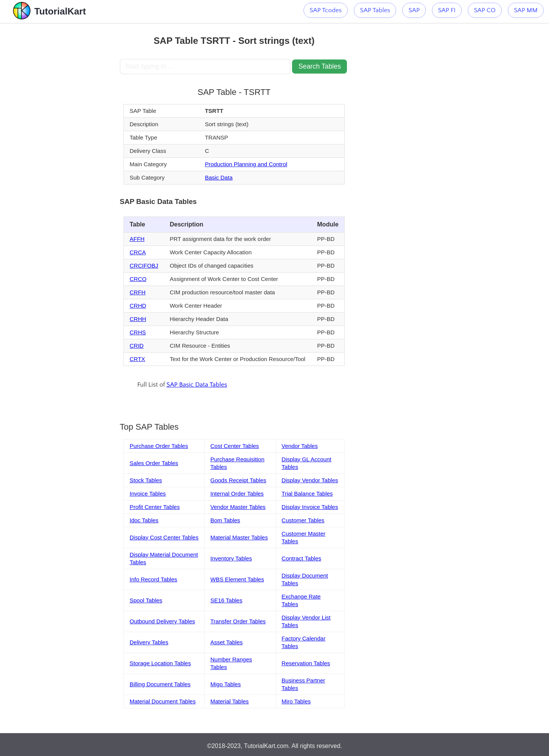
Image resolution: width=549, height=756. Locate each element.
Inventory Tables (231, 558)
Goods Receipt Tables (238, 480)
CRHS (138, 332)
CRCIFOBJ (144, 266)
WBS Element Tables (237, 579)
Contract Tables (302, 558)
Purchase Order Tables (159, 446)
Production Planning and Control (246, 164)
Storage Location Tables (160, 663)
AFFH (137, 239)
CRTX (137, 359)
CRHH (138, 319)
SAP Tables (375, 10)
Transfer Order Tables (238, 621)
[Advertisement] (64, 137)
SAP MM (526, 10)
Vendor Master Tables (238, 507)
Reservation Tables (306, 663)
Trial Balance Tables (307, 494)
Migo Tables (226, 684)
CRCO (138, 279)
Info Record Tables (153, 579)
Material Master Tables (239, 537)
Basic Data (219, 177)
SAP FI (447, 10)
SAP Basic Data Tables (197, 385)
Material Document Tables (163, 701)
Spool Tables (146, 600)
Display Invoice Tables (310, 507)
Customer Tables (303, 520)
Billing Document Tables (160, 684)
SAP (414, 10)
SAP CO (485, 10)
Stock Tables (146, 480)
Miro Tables (296, 701)
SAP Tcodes (326, 10)
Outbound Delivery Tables (162, 621)
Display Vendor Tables (310, 480)
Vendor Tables (300, 446)
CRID (137, 346)
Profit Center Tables (155, 507)
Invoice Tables (148, 494)
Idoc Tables (144, 520)
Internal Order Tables (237, 494)
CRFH (138, 292)
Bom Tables (225, 520)
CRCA (138, 252)
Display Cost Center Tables (164, 537)
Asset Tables (227, 642)
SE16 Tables (226, 600)
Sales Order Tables (154, 463)
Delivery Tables (149, 642)
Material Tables (230, 701)
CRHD (138, 306)
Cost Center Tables (235, 446)
